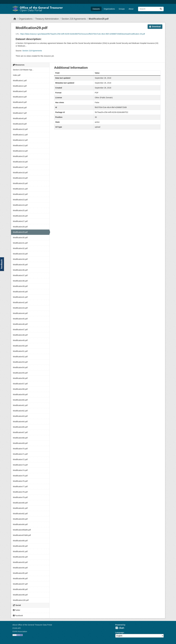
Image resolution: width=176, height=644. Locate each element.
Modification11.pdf (20, 135)
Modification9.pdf (20, 124)
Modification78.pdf (20, 492)
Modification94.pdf (20, 568)
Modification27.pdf (20, 221)
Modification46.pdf (20, 324)
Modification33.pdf (20, 254)
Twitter (17, 610)
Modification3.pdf (20, 91)
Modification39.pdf (20, 286)
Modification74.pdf (20, 470)
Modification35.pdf (20, 265)
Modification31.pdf (20, 243)
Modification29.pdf (99, 19)
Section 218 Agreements (74, 19)
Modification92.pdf (20, 557)
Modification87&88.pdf (22, 535)
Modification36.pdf (20, 270)
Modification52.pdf (20, 357)
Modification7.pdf (20, 113)
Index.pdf (17, 75)
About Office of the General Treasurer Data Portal (32, 625)
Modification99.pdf (20, 595)
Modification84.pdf (20, 524)
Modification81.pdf (20, 508)
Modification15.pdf (20, 156)
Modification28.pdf (20, 227)
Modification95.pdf (20, 573)
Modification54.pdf (20, 367)
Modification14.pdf (20, 151)
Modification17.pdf (20, 167)
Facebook (18, 616)
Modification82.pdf (20, 514)
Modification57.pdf (20, 384)
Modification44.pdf (20, 313)
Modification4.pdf (20, 97)
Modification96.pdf (20, 579)
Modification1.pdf (20, 81)
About (131, 9)
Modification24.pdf (20, 205)
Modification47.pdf (20, 330)
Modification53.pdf (20, 362)
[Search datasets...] (151, 9)
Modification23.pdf (20, 200)
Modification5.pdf (20, 102)
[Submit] (161, 9)
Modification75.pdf (20, 476)
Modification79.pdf (20, 497)
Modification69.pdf (20, 443)
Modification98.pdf (20, 589)
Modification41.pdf (20, 297)
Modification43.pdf (20, 308)
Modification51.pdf (20, 351)
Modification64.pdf (20, 422)
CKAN (120, 628)
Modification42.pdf (20, 302)
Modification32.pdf (20, 248)
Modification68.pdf (20, 438)
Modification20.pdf (20, 183)
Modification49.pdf (20, 340)
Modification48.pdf (20, 335)
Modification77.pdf (20, 487)
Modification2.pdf (20, 86)
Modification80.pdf (20, 503)
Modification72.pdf (20, 459)
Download (155, 27)
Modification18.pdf (20, 173)
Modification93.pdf (20, 562)
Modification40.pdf (20, 292)
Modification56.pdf (20, 378)
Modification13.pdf (20, 146)
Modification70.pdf (20, 449)
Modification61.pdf (20, 405)
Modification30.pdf (20, 238)
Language (120, 633)
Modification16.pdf (20, 162)
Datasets (96, 9)
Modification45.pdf (20, 319)
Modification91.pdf (20, 551)
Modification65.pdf (20, 427)
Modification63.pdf (20, 416)
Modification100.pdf (21, 600)
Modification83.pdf (20, 519)
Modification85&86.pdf (22, 530)
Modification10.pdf (20, 129)
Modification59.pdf (20, 394)
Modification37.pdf (20, 275)
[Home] (15, 19)
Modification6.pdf (20, 108)
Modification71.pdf (20, 454)
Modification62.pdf (20, 411)
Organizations (109, 9)
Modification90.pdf (20, 546)
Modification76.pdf (20, 481)
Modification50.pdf (20, 346)
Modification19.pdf (20, 178)
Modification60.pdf (20, 400)
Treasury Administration (47, 19)
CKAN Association (20, 631)
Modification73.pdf (20, 465)
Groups (122, 9)
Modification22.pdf (20, 194)
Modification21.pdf (20, 189)
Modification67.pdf (20, 432)
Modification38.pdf (20, 281)
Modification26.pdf (20, 216)
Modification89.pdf (20, 541)
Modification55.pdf (20, 373)
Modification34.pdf (20, 259)
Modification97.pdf (20, 584)
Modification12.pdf (20, 140)
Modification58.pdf (20, 389)
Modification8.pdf (20, 118)
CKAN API (17, 628)
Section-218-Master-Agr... (23, 70)
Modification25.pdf (20, 210)
